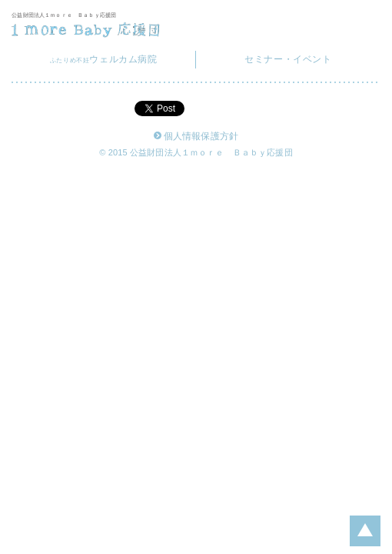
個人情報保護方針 (196, 137)
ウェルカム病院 (104, 59)
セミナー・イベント (288, 59)
